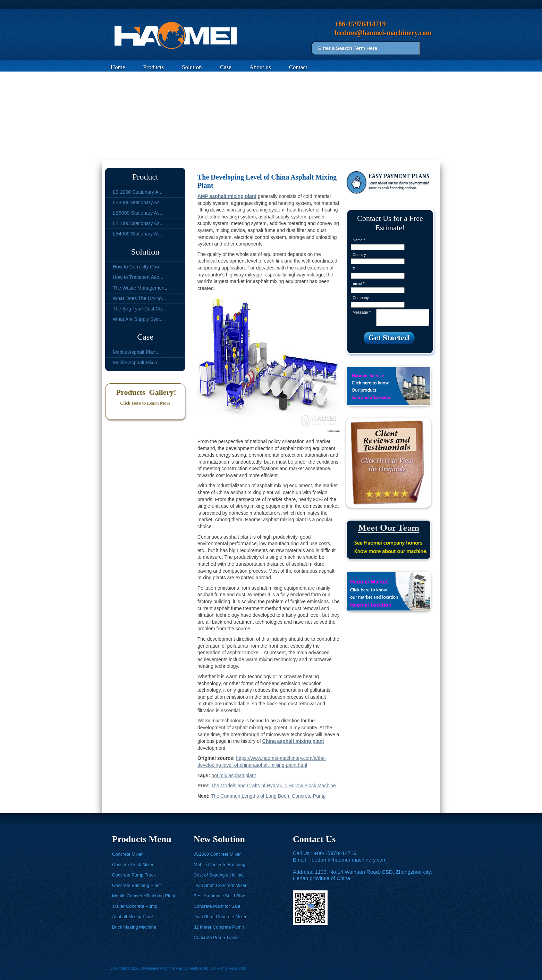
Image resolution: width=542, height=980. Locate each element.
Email (359, 283)
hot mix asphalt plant (234, 775)
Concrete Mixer (127, 854)
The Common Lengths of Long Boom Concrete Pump (268, 796)
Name (359, 240)
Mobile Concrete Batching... (221, 865)
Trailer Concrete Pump (135, 906)
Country (359, 255)
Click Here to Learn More (145, 403)
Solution (192, 67)
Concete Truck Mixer (133, 865)
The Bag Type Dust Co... (139, 309)
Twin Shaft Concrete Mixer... (222, 917)
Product (145, 177)
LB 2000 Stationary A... (138, 192)
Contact (298, 67)
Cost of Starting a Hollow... (220, 875)
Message (362, 312)
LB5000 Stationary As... (138, 213)
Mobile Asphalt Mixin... (137, 363)
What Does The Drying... (139, 298)
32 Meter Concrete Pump (219, 927)
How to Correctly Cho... (138, 267)
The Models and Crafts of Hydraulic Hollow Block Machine (273, 786)
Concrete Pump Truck (134, 875)
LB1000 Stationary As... (138, 223)
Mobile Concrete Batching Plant (144, 896)
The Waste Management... (141, 288)
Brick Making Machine (134, 927)
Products (154, 67)
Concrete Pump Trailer (216, 937)
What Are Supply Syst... (138, 319)
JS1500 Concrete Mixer (217, 854)
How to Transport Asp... (138, 277)
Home (118, 67)
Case (226, 67)
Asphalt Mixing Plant (133, 917)
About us (260, 67)
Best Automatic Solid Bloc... (221, 896)
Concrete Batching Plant (136, 885)
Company (361, 298)
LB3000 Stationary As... (138, 202)
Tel (355, 269)
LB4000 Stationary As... (138, 234)
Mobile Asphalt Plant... (137, 352)
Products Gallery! (145, 392)
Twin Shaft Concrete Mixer (220, 885)
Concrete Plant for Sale (217, 906)
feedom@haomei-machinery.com (348, 860)
